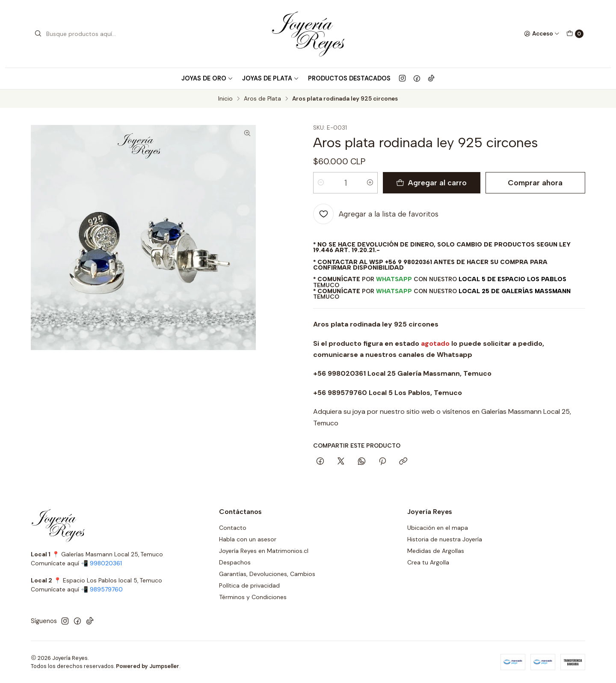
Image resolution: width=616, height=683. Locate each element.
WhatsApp (394, 279)
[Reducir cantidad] (321, 183)
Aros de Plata (262, 99)
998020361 (106, 563)
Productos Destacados (349, 78)
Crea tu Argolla (428, 562)
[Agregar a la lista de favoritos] (376, 214)
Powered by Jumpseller (148, 666)
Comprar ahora (535, 183)
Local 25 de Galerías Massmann (515, 291)
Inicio (225, 99)
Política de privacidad (249, 585)
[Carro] (575, 34)
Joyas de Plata (271, 78)
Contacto (233, 528)
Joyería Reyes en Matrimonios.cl (264, 551)
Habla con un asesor (248, 539)
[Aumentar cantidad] (370, 183)
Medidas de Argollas (436, 551)
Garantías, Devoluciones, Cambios (267, 574)
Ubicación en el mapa (438, 528)
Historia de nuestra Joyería (445, 539)
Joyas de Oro (207, 78)
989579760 (106, 589)
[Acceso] (542, 34)
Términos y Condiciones (253, 597)
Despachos (235, 562)
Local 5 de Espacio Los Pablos (512, 279)
